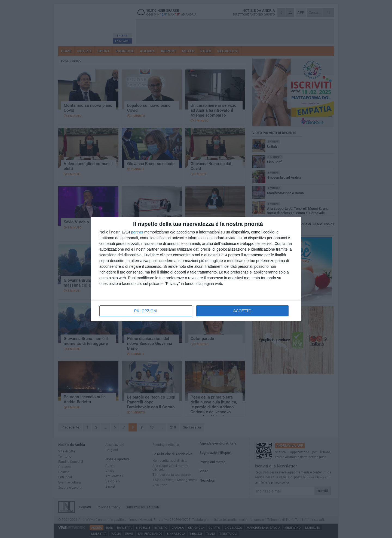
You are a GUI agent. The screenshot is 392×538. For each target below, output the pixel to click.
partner (137, 232)
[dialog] (196, 269)
